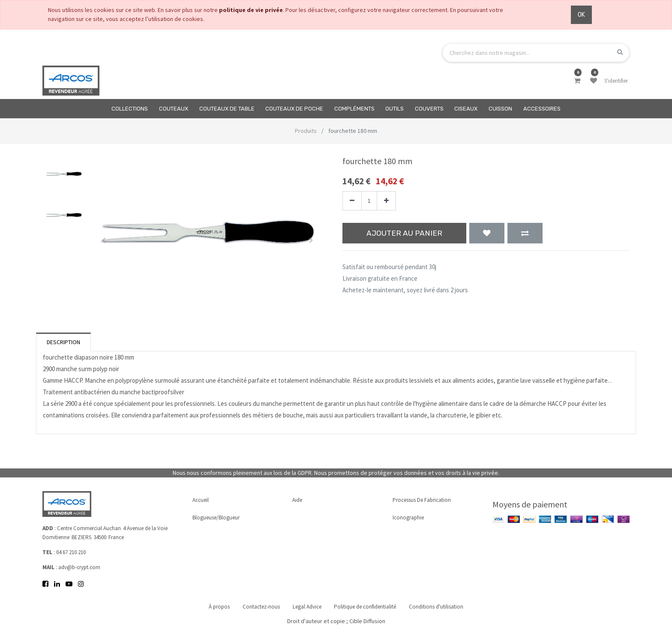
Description (63, 342)
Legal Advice (307, 607)
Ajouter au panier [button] (404, 233)
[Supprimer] (352, 201)
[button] (104, 240)
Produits (306, 131)
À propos (218, 607)
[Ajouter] (386, 201)
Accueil (201, 500)
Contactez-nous (261, 607)
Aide (297, 500)
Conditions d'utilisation (437, 607)
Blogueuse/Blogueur (216, 517)
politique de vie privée (251, 10)
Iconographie (408, 517)
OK (581, 15)
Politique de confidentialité (366, 607)
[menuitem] (130, 109)
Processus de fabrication (422, 500)
